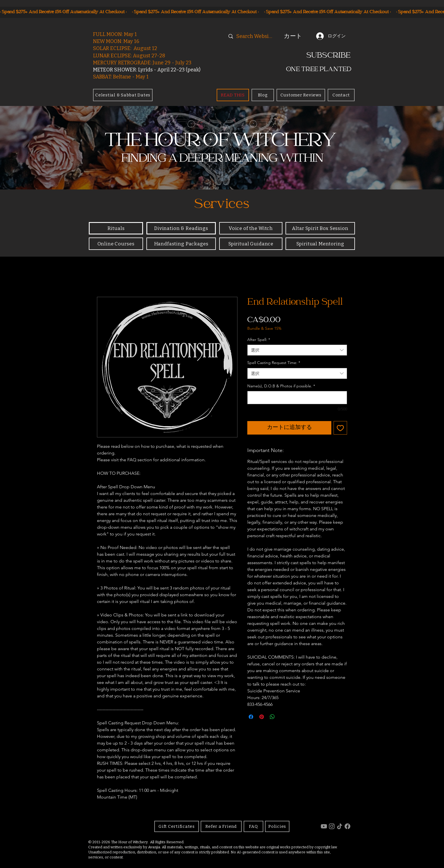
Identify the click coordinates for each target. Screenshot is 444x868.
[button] (296, 36)
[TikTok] (340, 826)
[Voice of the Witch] (251, 228)
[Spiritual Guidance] (251, 244)
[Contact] (341, 95)
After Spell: (259, 340)
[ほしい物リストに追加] (340, 428)
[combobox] (297, 350)
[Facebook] (347, 826)
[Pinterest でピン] (262, 717)
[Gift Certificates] (177, 826)
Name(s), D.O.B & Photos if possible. (281, 386)
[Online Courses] (116, 244)
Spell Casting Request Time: (274, 363)
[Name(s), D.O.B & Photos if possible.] (297, 398)
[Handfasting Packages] (181, 244)
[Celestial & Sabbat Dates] (123, 95)
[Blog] (263, 95)
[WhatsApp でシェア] (272, 717)
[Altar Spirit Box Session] (320, 228)
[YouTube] (324, 826)
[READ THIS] (233, 95)
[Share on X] (283, 717)
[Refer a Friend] (221, 826)
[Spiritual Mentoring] (320, 244)
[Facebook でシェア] (251, 717)
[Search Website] (255, 36)
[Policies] (277, 826)
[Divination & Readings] (181, 228)
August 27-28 (149, 56)
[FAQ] (253, 826)
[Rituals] (116, 228)
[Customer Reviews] (301, 95)
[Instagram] (332, 826)
